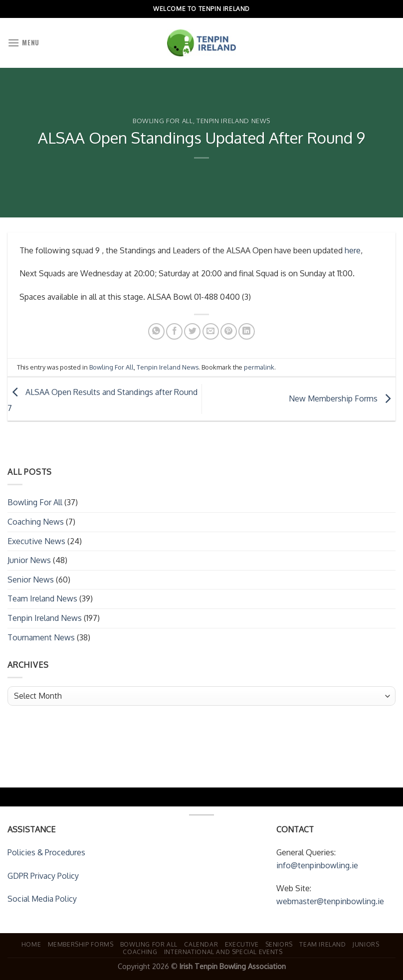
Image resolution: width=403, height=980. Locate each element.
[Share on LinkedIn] (247, 331)
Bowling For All (163, 121)
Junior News (29, 560)
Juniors (366, 944)
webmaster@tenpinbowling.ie (330, 901)
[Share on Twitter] (192, 331)
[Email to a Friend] (211, 331)
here (353, 250)
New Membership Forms (342, 398)
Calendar (201, 944)
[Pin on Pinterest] (229, 331)
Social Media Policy (42, 899)
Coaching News (36, 522)
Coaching (140, 952)
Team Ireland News (42, 598)
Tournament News (41, 637)
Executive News (36, 541)
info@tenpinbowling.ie (317, 865)
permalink (259, 367)
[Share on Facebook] (174, 331)
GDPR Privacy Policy (43, 876)
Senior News (31, 580)
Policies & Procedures (46, 852)
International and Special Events (223, 952)
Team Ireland (322, 944)
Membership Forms (81, 944)
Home (31, 944)
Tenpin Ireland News (233, 121)
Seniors (279, 944)
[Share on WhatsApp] (156, 331)
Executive (242, 944)
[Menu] (23, 43)
